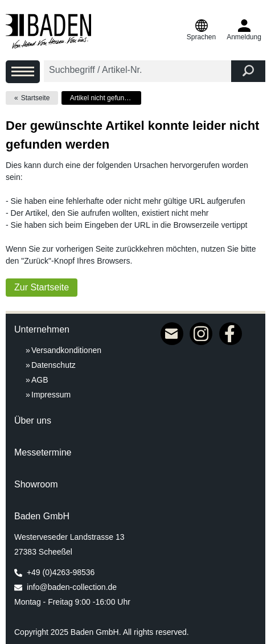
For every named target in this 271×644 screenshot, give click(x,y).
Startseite (36, 98)
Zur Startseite (42, 287)
